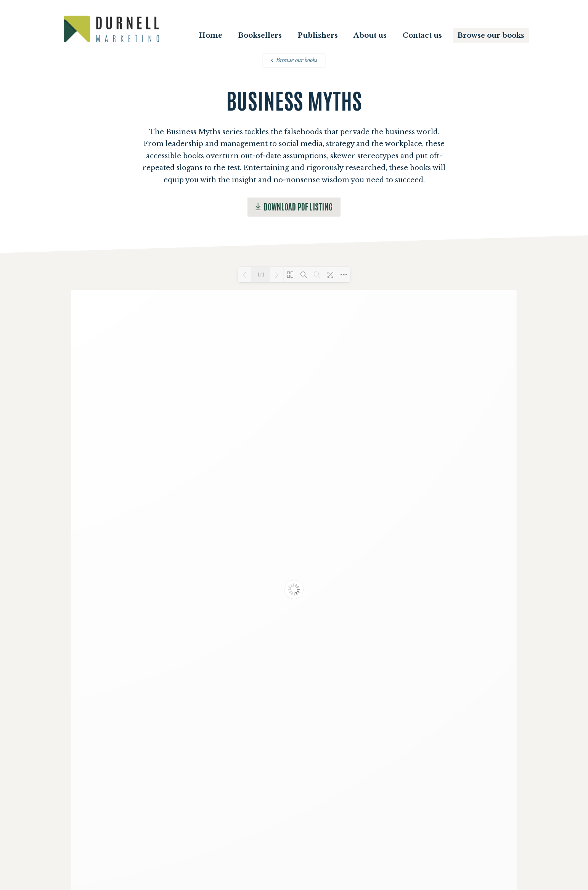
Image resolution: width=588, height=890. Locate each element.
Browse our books (491, 35)
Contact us (422, 35)
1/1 (261, 275)
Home (210, 35)
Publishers (318, 35)
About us (370, 35)
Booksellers (260, 35)
